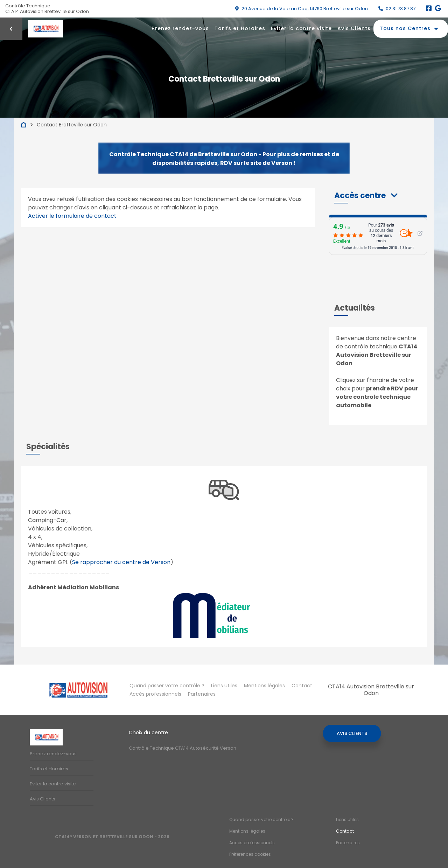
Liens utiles (224, 686)
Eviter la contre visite (301, 28)
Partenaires (202, 694)
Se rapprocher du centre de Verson (121, 562)
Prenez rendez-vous (180, 28)
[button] (366, 196)
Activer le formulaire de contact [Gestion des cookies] (72, 216)
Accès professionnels (155, 694)
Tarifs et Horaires (240, 28)
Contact (302, 686)
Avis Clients (354, 28)
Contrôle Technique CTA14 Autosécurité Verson (183, 748)
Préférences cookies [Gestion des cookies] (250, 854)
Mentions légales (264, 686)
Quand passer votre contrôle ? (167, 686)
